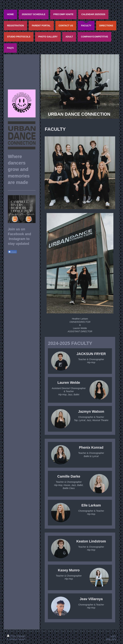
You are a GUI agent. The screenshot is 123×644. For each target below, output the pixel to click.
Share (12, 252)
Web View (111, 639)
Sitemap (21, 636)
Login (113, 636)
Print (11, 636)
